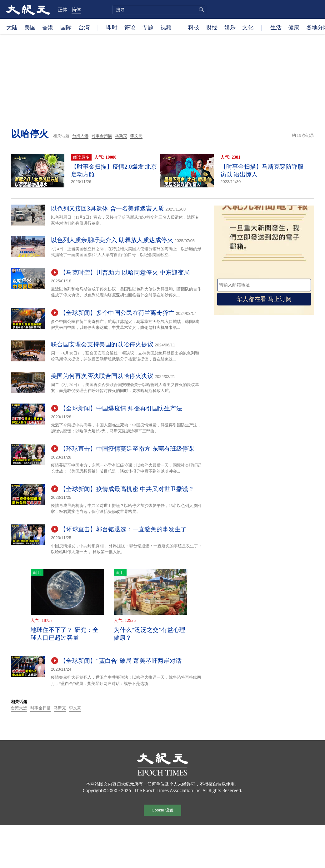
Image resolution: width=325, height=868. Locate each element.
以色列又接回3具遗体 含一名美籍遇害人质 (107, 208)
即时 (112, 27)
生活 (276, 27)
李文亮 (136, 136)
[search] (159, 10)
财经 (212, 27)
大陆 (12, 27)
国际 (66, 27)
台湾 (84, 27)
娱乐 (230, 27)
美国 (30, 27)
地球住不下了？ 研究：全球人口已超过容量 (65, 634)
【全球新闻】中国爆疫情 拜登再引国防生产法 (121, 408)
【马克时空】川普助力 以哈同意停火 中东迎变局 (125, 273)
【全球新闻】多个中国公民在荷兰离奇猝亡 (117, 313)
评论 (130, 27)
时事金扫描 (102, 136)
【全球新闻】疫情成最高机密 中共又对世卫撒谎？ (127, 489)
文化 (248, 27)
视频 (166, 27)
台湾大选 (80, 136)
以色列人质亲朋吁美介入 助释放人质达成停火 (112, 240)
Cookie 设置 (162, 810)
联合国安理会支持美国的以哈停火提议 (102, 344)
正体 (62, 9)
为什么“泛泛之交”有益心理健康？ (150, 634)
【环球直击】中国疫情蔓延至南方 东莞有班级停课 (127, 449)
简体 (76, 9)
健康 (294, 27)
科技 (194, 27)
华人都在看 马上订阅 (264, 299)
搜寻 (201, 10)
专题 (148, 27)
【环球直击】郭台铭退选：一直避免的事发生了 (123, 529)
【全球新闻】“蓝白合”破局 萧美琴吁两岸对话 (121, 661)
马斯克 (121, 136)
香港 (48, 27)
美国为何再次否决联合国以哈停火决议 (102, 376)
